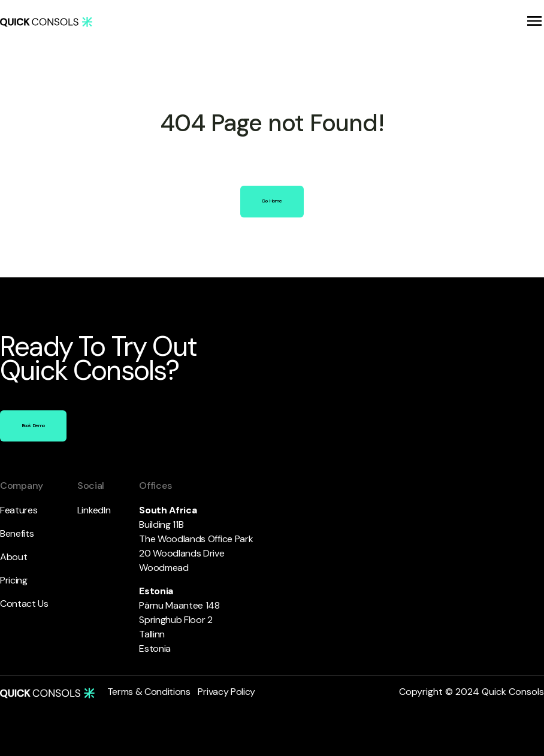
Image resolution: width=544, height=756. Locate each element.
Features (19, 510)
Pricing (14, 580)
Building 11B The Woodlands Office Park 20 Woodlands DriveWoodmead (198, 539)
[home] (46, 21)
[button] (534, 21)
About (13, 557)
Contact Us (24, 604)
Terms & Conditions (149, 692)
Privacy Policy (226, 692)
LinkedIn (94, 510)
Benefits (17, 533)
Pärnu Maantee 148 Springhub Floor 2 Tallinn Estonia (180, 620)
